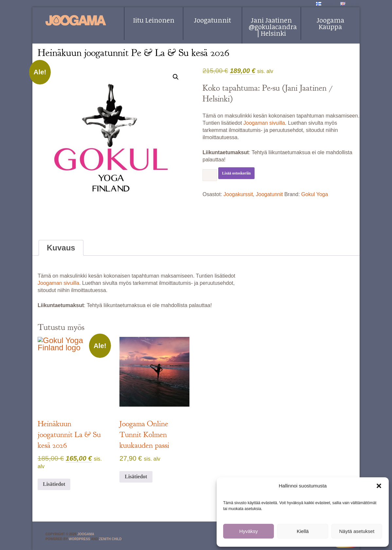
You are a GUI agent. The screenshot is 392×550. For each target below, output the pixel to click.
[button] (379, 486)
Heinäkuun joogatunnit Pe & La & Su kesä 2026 (134, 53)
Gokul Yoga (315, 194)
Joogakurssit (238, 194)
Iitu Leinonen (154, 20)
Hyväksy (249, 531)
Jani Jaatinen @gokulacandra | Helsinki (273, 27)
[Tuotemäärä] (210, 175)
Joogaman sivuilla (264, 123)
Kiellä (303, 531)
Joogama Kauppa (330, 23)
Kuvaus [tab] (61, 248)
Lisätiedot (54, 484)
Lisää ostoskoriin (237, 173)
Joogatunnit (213, 20)
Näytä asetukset (357, 531)
